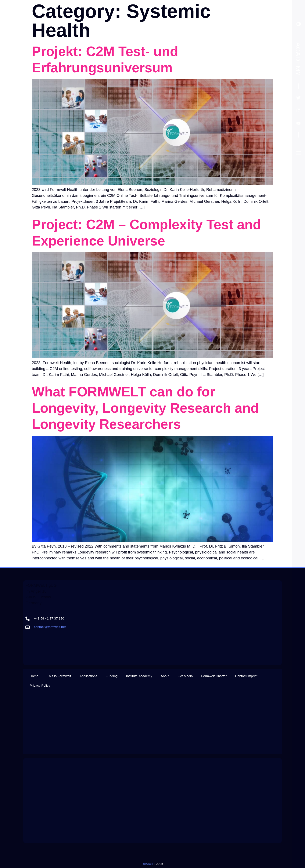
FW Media (185, 676)
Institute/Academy (139, 676)
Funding (112, 676)
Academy (298, 59)
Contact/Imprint (246, 676)
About (165, 676)
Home (34, 676)
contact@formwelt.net (50, 627)
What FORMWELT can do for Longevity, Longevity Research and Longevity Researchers (145, 408)
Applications (88, 676)
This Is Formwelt (59, 676)
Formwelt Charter (214, 676)
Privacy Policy (40, 685)
